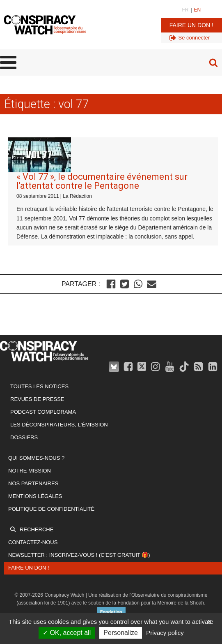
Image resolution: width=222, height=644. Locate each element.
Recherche (37, 529)
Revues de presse (37, 399)
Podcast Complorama (43, 412)
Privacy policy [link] (165, 633)
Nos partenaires (33, 483)
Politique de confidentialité (51, 509)
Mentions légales (35, 496)
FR (185, 10)
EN (198, 10)
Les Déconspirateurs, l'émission (59, 425)
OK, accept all (67, 633)
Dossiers (24, 437)
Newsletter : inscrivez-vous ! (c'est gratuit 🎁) (79, 555)
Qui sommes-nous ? (36, 458)
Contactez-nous (33, 542)
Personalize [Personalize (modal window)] (121, 633)
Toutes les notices (39, 386)
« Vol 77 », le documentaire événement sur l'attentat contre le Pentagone (102, 181)
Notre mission (30, 471)
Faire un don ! (191, 25)
